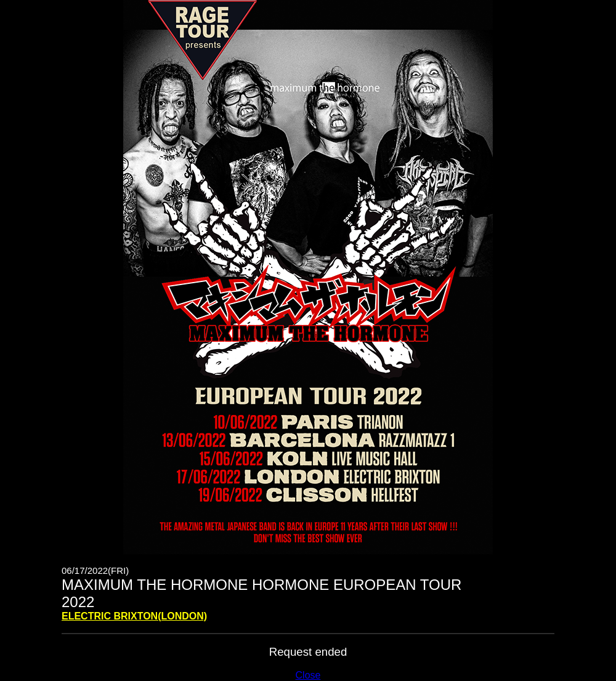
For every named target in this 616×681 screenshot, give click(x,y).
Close (308, 675)
